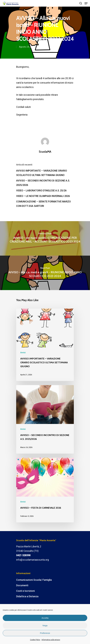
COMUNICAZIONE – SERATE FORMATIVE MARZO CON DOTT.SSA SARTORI (43, 204)
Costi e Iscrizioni (25, 591)
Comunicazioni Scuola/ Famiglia (34, 580)
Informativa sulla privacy (51, 640)
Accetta (45, 618)
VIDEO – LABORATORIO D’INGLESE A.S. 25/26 (41, 190)
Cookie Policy (35, 640)
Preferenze (45, 633)
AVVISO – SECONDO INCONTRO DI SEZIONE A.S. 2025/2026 (43, 183)
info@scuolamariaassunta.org (33, 560)
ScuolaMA (45, 152)
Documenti (22, 585)
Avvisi (44, 47)
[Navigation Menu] (86, 3)
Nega (45, 625)
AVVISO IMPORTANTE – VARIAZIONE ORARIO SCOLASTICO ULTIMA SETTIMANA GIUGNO (42, 173)
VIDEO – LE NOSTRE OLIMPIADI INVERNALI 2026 (43, 196)
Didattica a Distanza (27, 596)
